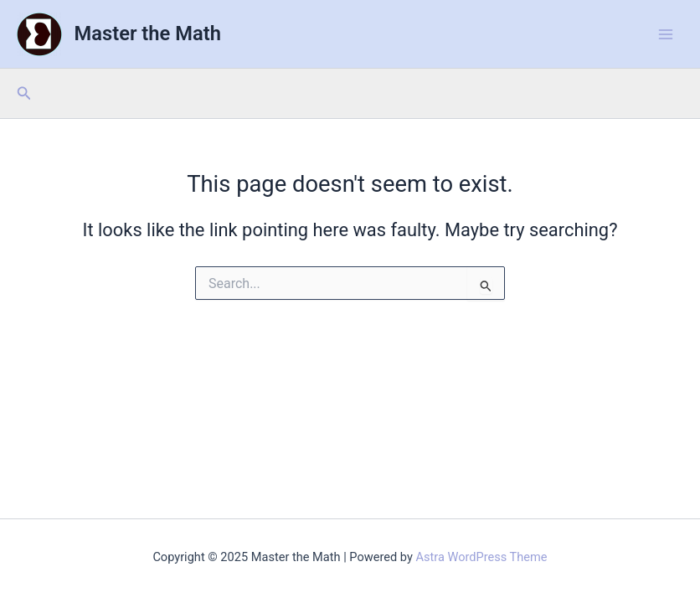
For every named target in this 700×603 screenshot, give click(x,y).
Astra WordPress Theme (481, 557)
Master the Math (148, 33)
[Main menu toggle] (666, 34)
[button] (24, 93)
